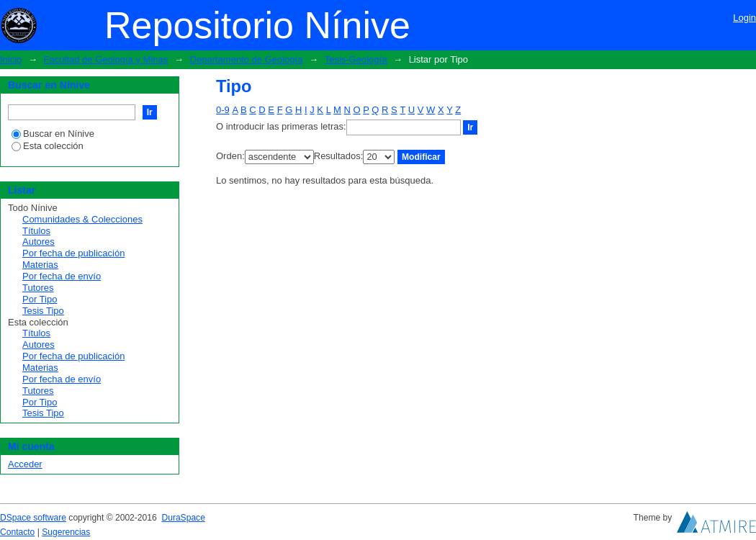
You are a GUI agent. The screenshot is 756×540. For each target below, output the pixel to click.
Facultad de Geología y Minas (106, 59)
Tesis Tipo (43, 311)
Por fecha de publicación (73, 253)
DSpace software (33, 518)
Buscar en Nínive (53, 134)
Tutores (38, 288)
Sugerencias (66, 532)
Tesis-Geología (356, 59)
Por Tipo (40, 299)
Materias (40, 265)
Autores (39, 242)
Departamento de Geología (247, 59)
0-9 (223, 110)
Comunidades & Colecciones (82, 219)
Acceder (25, 464)
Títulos (36, 231)
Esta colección (48, 146)
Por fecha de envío (62, 276)
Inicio (11, 59)
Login (744, 18)
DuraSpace (183, 518)
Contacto (17, 532)
